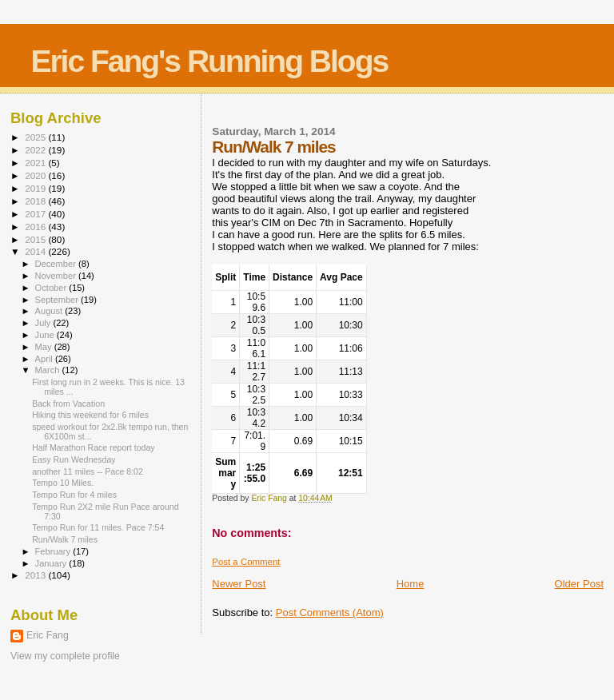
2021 (36, 163)
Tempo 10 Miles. (63, 483)
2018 (36, 201)
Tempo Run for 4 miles (74, 495)
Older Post (579, 584)
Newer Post (239, 584)
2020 (36, 175)
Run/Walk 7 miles (65, 539)
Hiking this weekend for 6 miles (90, 415)
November (57, 276)
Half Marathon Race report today (93, 447)
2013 (36, 575)
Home (411, 584)
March (49, 370)
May (45, 347)
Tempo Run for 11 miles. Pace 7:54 (98, 527)
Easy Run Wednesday (74, 459)
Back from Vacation (68, 404)
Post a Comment (246, 562)
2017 (36, 214)
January (52, 563)
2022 (36, 150)
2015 (36, 239)
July (44, 323)
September (58, 300)
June (46, 335)
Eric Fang (48, 635)
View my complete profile (65, 656)
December (57, 264)
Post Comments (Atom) (330, 612)
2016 (36, 227)
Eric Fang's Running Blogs (209, 61)
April (45, 359)
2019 (36, 188)
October (52, 288)
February (54, 551)
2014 (36, 251)
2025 (36, 137)
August (50, 311)
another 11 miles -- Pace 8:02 (88, 471)
